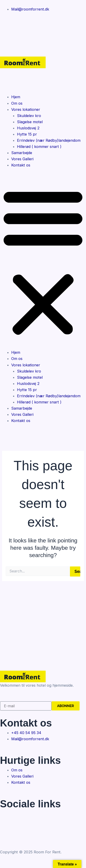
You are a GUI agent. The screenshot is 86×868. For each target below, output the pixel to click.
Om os (17, 103)
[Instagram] (43, 32)
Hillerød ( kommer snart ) (39, 147)
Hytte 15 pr (27, 134)
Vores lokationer (26, 109)
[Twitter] (43, 824)
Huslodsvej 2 (28, 128)
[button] (43, 262)
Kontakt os (21, 165)
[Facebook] (43, 21)
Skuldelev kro (29, 116)
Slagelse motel (30, 122)
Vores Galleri (22, 159)
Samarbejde (22, 153)
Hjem (16, 97)
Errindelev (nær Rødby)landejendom (49, 140)
